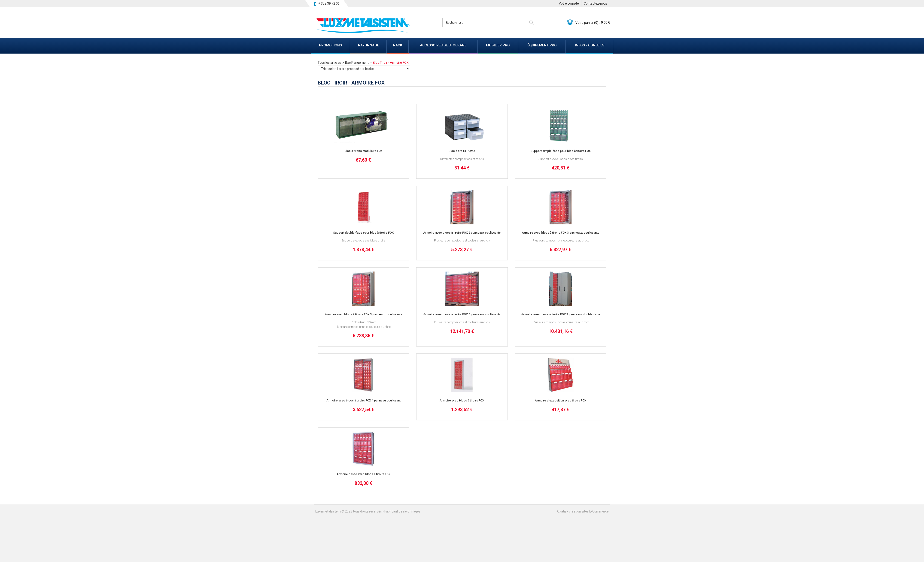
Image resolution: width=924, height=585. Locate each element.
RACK (398, 45)
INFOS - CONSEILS (590, 45)
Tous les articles (329, 63)
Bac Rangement (357, 63)
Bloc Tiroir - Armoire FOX (391, 63)
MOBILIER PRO (498, 45)
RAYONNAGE (368, 45)
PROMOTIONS (330, 45)
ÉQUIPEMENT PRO (542, 45)
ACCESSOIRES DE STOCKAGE (443, 45)
